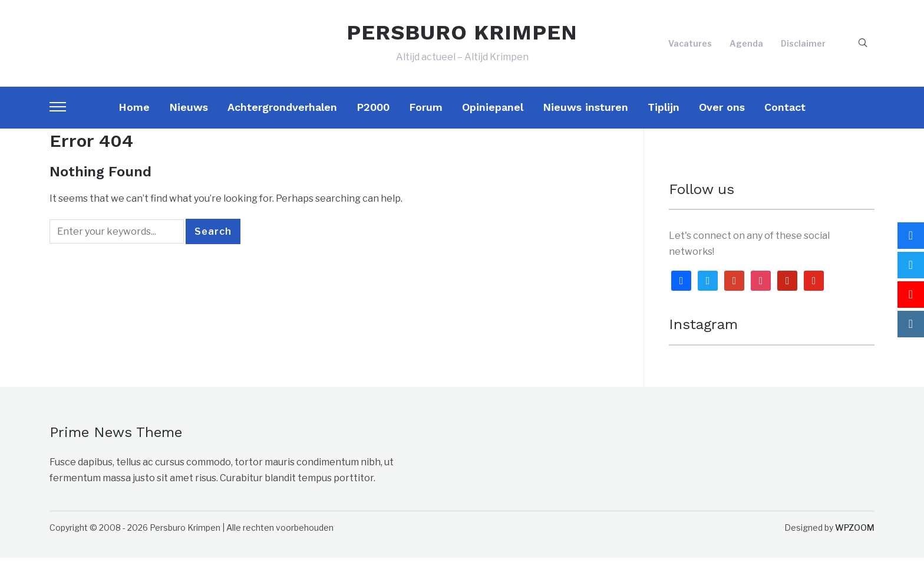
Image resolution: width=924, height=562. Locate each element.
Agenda (746, 45)
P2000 (373, 111)
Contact (785, 111)
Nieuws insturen (585, 111)
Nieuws (189, 111)
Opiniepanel (493, 111)
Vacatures (690, 45)
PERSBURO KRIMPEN (462, 34)
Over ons (722, 111)
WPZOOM (855, 531)
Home (134, 111)
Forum (426, 111)
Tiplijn (664, 111)
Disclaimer (803, 45)
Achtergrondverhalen (282, 111)
